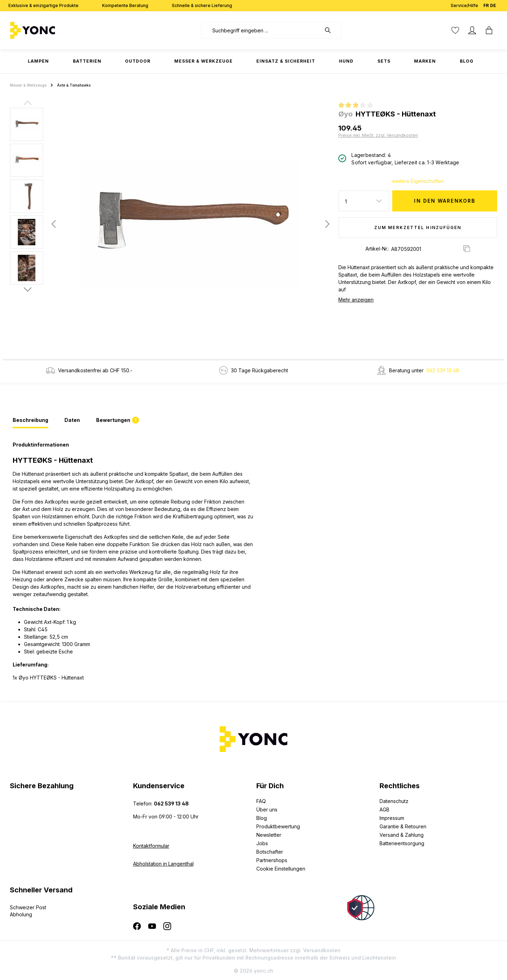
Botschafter (270, 852)
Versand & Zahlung (402, 835)
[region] (171, 224)
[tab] (30, 421)
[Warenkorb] (489, 30)
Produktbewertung (278, 826)
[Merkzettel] (455, 30)
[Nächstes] (327, 224)
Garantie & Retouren (403, 826)
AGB (384, 810)
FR (486, 4)
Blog (262, 818)
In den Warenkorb (445, 201)
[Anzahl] (364, 201)
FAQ (261, 801)
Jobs (262, 843)
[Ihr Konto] (472, 30)
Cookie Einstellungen (281, 869)
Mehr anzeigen (356, 300)
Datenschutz (394, 801)
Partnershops (272, 860)
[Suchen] (331, 30)
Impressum (392, 818)
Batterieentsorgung (402, 843)
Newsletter (269, 835)
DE (493, 4)
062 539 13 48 (443, 370)
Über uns (267, 810)
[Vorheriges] (54, 224)
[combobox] (261, 30)
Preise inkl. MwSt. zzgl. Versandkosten (378, 135)
